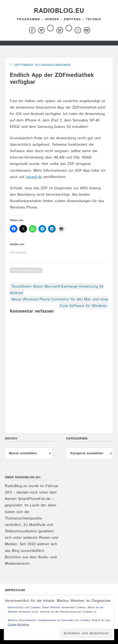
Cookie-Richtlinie (18, 625)
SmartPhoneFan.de (26, 271)
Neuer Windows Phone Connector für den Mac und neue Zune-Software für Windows (60, 303)
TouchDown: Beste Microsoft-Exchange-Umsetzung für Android (57, 290)
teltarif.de (34, 177)
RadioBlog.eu (59, 11)
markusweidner (56, 65)
